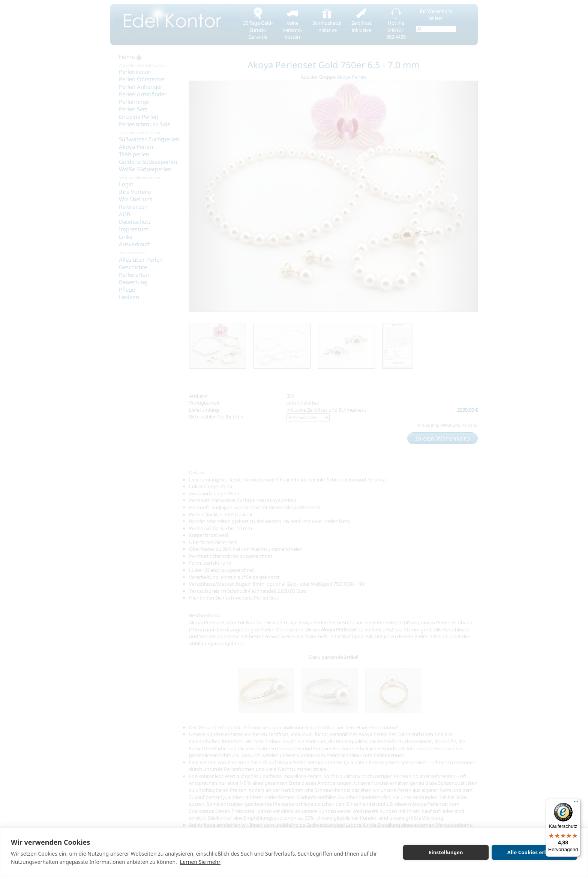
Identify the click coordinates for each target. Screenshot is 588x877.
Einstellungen (446, 852)
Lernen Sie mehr (200, 862)
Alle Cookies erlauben (534, 852)
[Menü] (576, 803)
